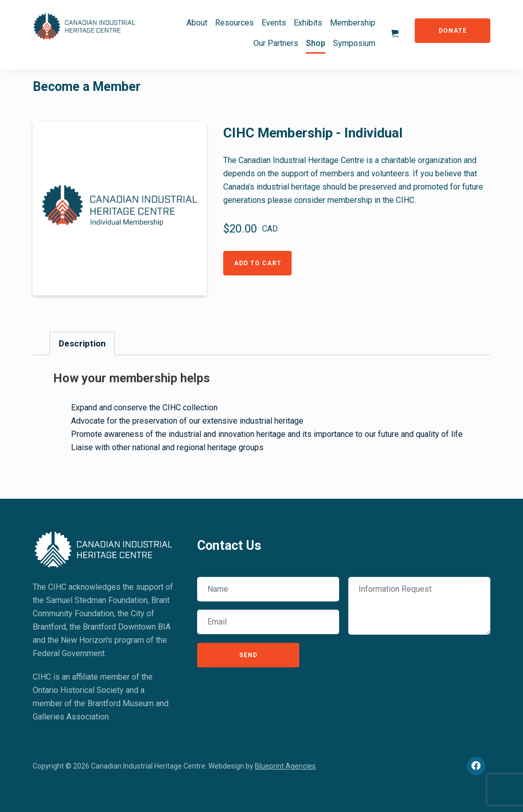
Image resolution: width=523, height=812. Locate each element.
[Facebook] (476, 766)
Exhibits (308, 23)
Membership (353, 23)
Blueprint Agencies (285, 766)
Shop (316, 43)
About (197, 23)
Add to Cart (258, 263)
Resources (234, 23)
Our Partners (276, 43)
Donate (453, 31)
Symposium (354, 43)
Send (248, 655)
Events (274, 23)
